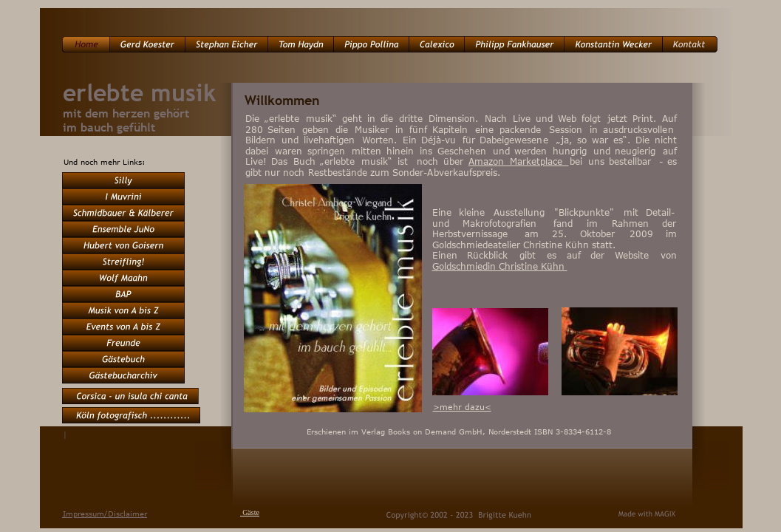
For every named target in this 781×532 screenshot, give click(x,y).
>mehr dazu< (462, 407)
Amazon (489, 161)
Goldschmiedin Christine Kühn (500, 266)
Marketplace (539, 161)
